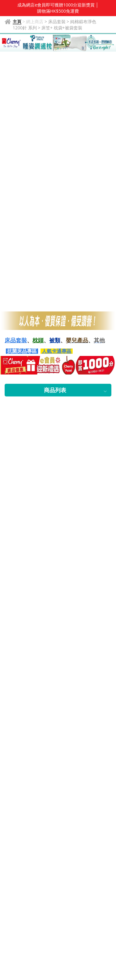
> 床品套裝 (56, 21)
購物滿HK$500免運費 (58, 11)
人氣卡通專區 (57, 351)
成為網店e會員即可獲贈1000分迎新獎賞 (56, 5)
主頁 (17, 21)
